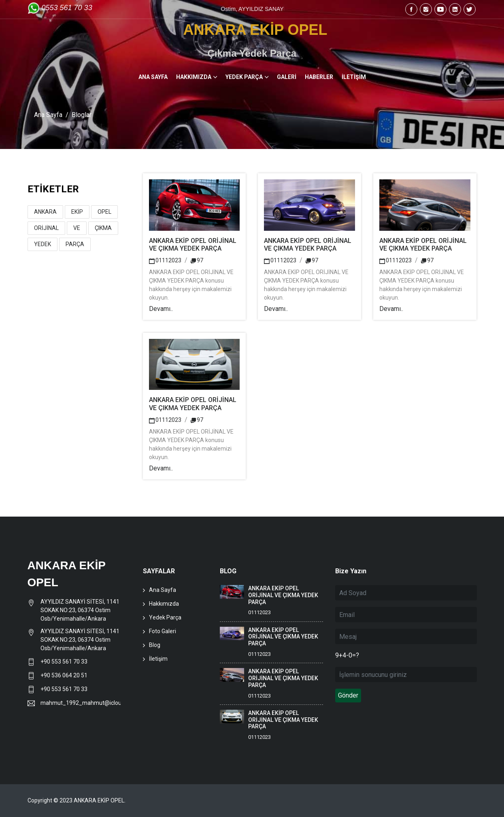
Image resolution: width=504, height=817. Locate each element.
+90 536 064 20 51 (64, 675)
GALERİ (287, 77)
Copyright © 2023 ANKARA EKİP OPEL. (77, 800)
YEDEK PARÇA (244, 77)
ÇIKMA (103, 228)
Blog (155, 645)
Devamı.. (161, 309)
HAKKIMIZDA (194, 77)
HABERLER (319, 77)
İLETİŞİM (354, 77)
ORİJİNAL (46, 228)
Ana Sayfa (48, 115)
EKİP (77, 212)
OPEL (104, 212)
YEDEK (43, 244)
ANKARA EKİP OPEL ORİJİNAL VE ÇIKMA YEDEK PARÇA (193, 245)
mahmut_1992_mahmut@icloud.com (81, 703)
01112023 (165, 260)
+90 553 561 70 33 (65, 662)
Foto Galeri (163, 631)
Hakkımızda (164, 604)
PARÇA (75, 244)
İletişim (158, 659)
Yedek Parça (165, 617)
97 (197, 260)
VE (77, 228)
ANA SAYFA (153, 77)
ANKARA (45, 212)
